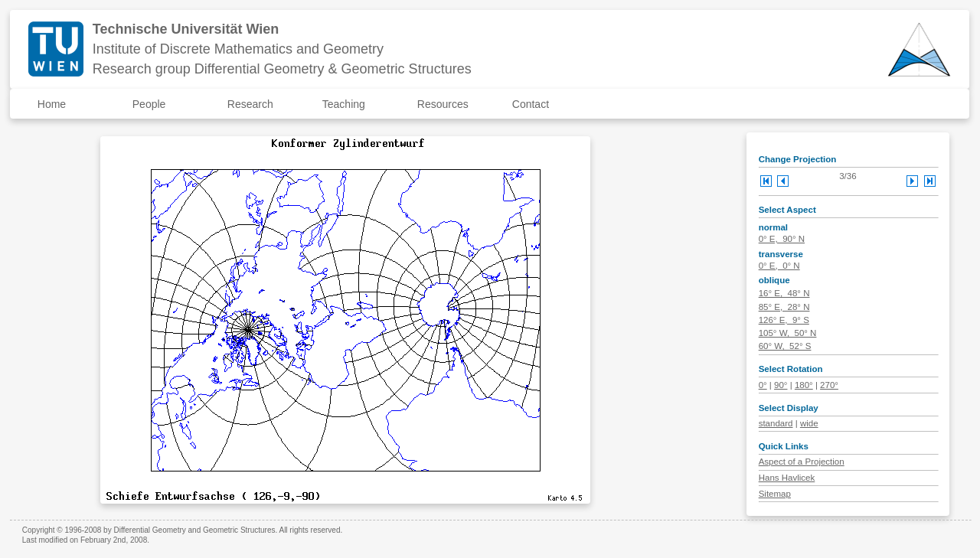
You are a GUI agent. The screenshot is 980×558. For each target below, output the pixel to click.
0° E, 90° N (782, 239)
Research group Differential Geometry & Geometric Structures (282, 69)
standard (776, 423)
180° (804, 385)
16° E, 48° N (784, 293)
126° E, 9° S (784, 320)
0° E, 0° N (779, 266)
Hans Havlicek (787, 478)
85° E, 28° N (784, 307)
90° (781, 385)
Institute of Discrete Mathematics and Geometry (238, 49)
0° (763, 385)
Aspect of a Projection (802, 462)
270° (829, 385)
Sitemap (775, 494)
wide (809, 423)
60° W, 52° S (785, 346)
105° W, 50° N (788, 333)
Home (52, 104)
